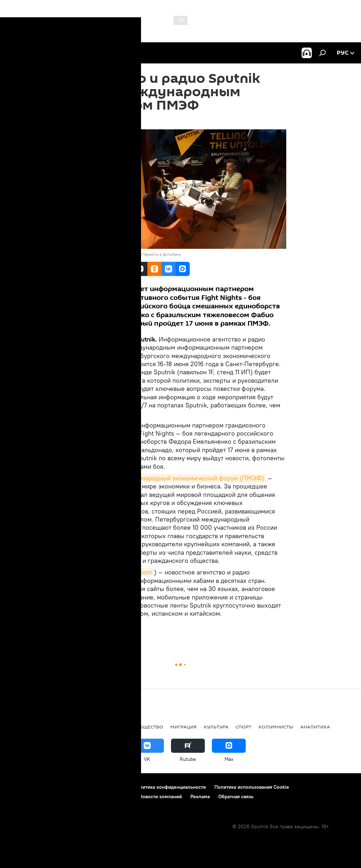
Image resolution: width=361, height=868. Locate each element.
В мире (85, 633)
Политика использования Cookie (252, 787)
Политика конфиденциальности (170, 787)
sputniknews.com (127, 572)
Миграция (183, 727)
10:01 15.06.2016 (93, 121)
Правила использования (97, 787)
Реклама (200, 796)
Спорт (243, 727)
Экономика (113, 727)
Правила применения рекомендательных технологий (69, 796)
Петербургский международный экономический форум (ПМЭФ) (170, 478)
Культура (216, 727)
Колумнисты (276, 727)
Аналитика (315, 727)
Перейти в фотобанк (162, 254)
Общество (149, 727)
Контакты (50, 787)
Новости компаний (160, 796)
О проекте (19, 787)
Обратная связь (236, 796)
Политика (52, 727)
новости (19, 727)
